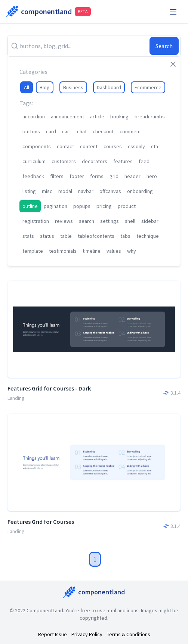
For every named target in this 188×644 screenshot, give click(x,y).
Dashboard (109, 87)
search (87, 221)
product (127, 206)
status (47, 236)
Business (73, 87)
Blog (45, 87)
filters (57, 176)
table (66, 236)
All (27, 87)
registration (36, 221)
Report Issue (53, 634)
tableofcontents (96, 236)
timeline (92, 251)
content (89, 146)
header (132, 176)
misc (47, 191)
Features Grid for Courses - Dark (49, 388)
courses (113, 146)
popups (82, 206)
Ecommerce (148, 87)
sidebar (150, 221)
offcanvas (110, 191)
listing (29, 191)
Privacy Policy (87, 634)
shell (130, 221)
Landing (16, 398)
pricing (104, 206)
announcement (67, 116)
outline (30, 206)
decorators (95, 161)
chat (82, 131)
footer (77, 176)
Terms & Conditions (129, 634)
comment (130, 131)
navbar (86, 191)
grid (114, 176)
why (132, 251)
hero (152, 176)
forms (97, 176)
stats (28, 236)
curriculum (34, 161)
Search (164, 46)
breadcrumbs (150, 116)
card (51, 131)
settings (110, 221)
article (97, 116)
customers (64, 161)
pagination (56, 206)
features (123, 161)
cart (67, 131)
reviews (64, 221)
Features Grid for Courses (41, 522)
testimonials (63, 251)
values (114, 251)
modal (65, 191)
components (37, 146)
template (33, 251)
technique (148, 236)
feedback (33, 176)
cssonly (136, 146)
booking (119, 116)
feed (144, 161)
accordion (34, 116)
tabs (125, 236)
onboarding (140, 191)
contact (65, 146)
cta (155, 146)
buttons (31, 131)
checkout (103, 131)
